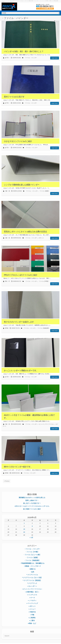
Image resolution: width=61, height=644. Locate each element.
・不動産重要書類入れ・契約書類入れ (32, 563)
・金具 (32, 572)
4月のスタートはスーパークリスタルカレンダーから (32, 506)
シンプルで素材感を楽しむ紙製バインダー (22, 185)
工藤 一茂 (7, 191)
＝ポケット (41, 238)
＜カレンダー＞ (32, 586)
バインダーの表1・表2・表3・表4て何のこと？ (24, 51)
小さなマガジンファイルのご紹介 (18, 141)
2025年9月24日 (17, 238)
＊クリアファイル (32, 575)
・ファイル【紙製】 (44, 191)
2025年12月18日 (17, 148)
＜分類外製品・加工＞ (32, 592)
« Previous (7, 481)
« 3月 (31, 537)
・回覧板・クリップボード (32, 566)
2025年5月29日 (17, 377)
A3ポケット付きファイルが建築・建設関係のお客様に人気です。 (29, 416)
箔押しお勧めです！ (32, 500)
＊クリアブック (32, 583)
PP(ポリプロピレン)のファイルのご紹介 (21, 275)
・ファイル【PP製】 (43, 281)
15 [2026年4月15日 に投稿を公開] (24, 529)
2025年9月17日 (17, 281)
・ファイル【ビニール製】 (32, 555)
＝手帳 (32, 615)
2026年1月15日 (17, 103)
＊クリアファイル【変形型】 (32, 580)
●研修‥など (32, 623)
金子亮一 (7, 58)
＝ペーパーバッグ (32, 603)
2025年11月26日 (17, 191)
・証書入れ (32, 569)
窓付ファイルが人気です (14, 97)
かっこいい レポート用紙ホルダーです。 (21, 370)
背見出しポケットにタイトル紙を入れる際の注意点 (25, 232)
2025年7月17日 (16, 328)
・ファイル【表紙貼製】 (43, 328)
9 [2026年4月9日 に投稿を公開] (32, 526)
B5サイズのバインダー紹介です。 (18, 467)
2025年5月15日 (16, 473)
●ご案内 (32, 620)
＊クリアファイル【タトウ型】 (32, 578)
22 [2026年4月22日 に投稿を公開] (24, 532)
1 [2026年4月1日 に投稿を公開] (24, 523)
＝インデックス (32, 595)
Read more (55, 58)
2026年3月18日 (17, 58)
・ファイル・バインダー (30, 58)
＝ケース (32, 598)
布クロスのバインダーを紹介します (19, 322)
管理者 (7, 328)
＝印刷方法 (32, 612)
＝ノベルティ (32, 600)
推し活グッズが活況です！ (32, 503)
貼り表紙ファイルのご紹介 (32, 509)
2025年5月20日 (17, 424)
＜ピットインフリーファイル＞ (46, 424)
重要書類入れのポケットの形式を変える (32, 498)
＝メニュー (32, 609)
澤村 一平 (7, 281)
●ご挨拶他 (32, 618)
